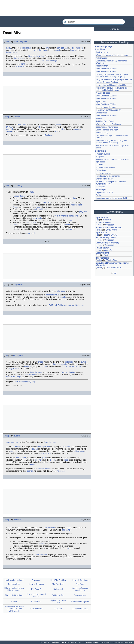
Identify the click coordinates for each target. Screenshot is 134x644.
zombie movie (25, 48)
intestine (41, 469)
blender (32, 464)
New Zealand (62, 48)
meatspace (101, 187)
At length (54, 61)
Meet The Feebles (58, 580)
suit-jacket (69, 362)
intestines (61, 471)
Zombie (16, 225)
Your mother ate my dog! (25, 382)
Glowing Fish (111, 230)
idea (6, 285)
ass (38, 207)
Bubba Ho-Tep (58, 595)
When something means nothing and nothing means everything (111, 142)
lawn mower (44, 61)
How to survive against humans (36, 595)
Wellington (42, 447)
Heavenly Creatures (39, 50)
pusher (17, 436)
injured (71, 229)
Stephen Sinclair (68, 372)
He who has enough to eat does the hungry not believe (111, 183)
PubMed (99, 118)
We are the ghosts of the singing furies (112, 55)
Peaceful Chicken (110, 235)
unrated (10, 129)
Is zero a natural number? (107, 107)
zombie (44, 366)
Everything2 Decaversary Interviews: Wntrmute (112, 264)
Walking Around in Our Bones (108, 124)
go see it (32, 233)
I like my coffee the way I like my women (14, 589)
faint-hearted (21, 458)
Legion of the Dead (80, 609)
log (98, 220)
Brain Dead (22, 125)
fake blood (61, 291)
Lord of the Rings (14, 377)
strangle (30, 471)
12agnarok (18, 285)
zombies (68, 548)
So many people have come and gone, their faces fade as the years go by (112, 75)
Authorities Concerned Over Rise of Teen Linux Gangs (14, 609)
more (114, 273)
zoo (48, 447)
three (59, 125)
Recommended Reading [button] (115, 42)
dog (74, 198)
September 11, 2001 (105, 192)
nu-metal (100, 165)
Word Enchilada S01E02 (106, 69)
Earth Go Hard (102, 253)
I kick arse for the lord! (72, 366)
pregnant (83, 211)
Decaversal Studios (114, 267)
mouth (19, 198)
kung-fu (63, 297)
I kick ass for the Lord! (14, 580)
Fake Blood (36, 601)
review (99, 230)
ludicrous (10, 52)
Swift (106, 255)
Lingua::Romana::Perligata (107, 82)
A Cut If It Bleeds (103, 93)
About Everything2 (104, 46)
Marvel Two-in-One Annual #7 (108, 110)
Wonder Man (101, 113)
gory (18, 52)
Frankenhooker (36, 609)
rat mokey (47, 203)
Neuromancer (102, 58)
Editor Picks (101, 151)
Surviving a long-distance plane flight (111, 198)
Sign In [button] (115, 29)
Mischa (17, 117)
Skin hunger (101, 190)
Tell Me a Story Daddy (105, 121)
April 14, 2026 (102, 52)
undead (69, 220)
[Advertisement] (67, 8)
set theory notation (104, 173)
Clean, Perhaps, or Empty (107, 130)
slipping (38, 460)
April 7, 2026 (102, 233)
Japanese (77, 129)
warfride (17, 520)
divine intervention (60, 364)
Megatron (100, 157)
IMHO (9, 48)
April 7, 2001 (101, 101)
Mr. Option (18, 355)
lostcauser (110, 225)
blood (67, 225)
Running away (102, 133)
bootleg (54, 129)
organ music (15, 369)
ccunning (18, 185)
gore (44, 458)
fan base (49, 135)
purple (84, 362)
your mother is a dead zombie (67, 216)
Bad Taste (66, 530)
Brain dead (58, 589)
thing (7, 41)
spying (35, 449)
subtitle (9, 131)
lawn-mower (46, 453)
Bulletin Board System (80, 601)
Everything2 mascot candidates (80, 589)
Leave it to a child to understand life (111, 85)
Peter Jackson (77, 48)
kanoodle (108, 250)
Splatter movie (12, 442)
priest (57, 50)
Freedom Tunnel (103, 154)
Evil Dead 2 (62, 305)
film (47, 48)
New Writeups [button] (115, 212)
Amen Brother (102, 66)
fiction (99, 225)
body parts (37, 218)
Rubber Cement (19, 196)
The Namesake (103, 258)
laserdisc (61, 129)
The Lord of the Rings (14, 595)
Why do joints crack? (105, 179)
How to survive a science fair (108, 176)
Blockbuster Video (36, 56)
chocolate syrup (52, 295)
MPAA (9, 127)
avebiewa (107, 220)
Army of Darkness (76, 305)
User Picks (100, 49)
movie (33, 192)
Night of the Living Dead (58, 601)
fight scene (18, 58)
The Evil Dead (58, 584)
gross (66, 460)
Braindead (20, 66)
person (99, 267)
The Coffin (58, 609)
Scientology (101, 170)
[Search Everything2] (94, 22)
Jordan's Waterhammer (106, 167)
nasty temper (76, 205)
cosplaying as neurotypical (107, 127)
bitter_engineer (21, 41)
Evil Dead (53, 305)
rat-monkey (17, 447)
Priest (15, 207)
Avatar (99, 195)
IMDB (23, 64)
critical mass (79, 451)
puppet (48, 469)
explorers (66, 447)
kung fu (73, 50)
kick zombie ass (41, 209)
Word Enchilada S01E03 (106, 72)
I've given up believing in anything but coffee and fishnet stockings (112, 89)
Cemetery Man (80, 595)
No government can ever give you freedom (114, 79)
